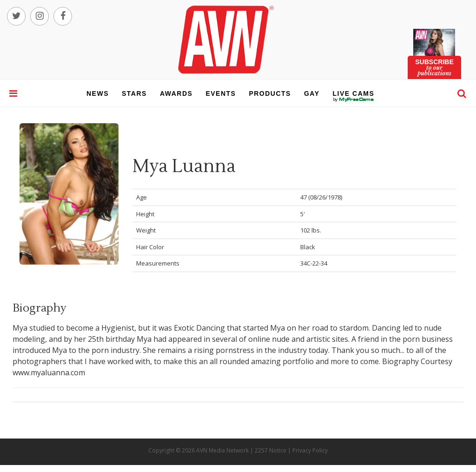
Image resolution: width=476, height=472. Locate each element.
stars (134, 93)
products (270, 93)
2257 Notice (271, 450)
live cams (354, 100)
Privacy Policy (310, 450)
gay (312, 93)
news (98, 93)
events (221, 93)
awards (176, 93)
